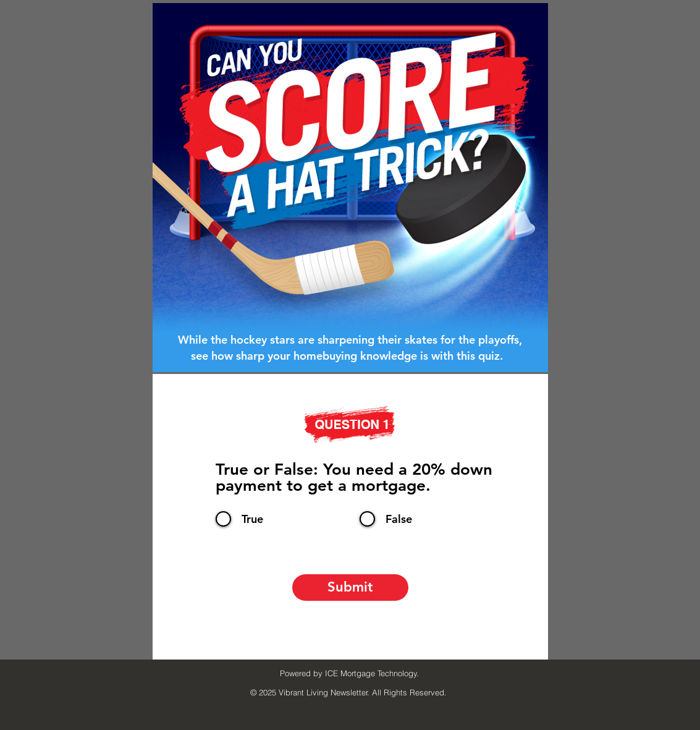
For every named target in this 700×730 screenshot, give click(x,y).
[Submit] (350, 588)
